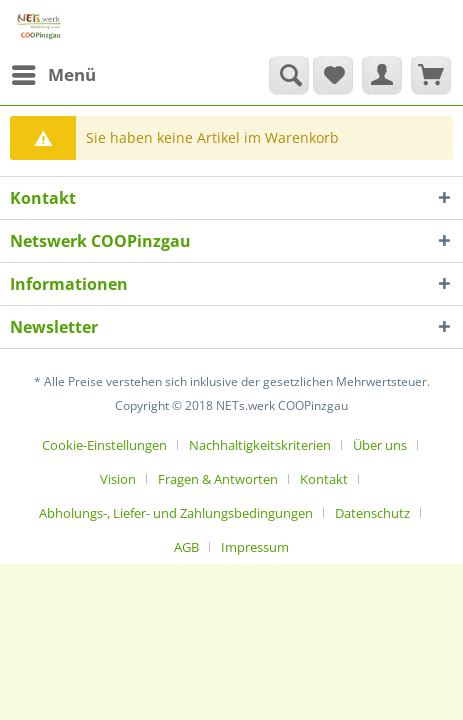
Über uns (380, 445)
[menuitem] (53, 75)
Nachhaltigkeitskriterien (260, 445)
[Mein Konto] (382, 75)
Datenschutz (372, 513)
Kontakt (324, 479)
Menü (54, 72)
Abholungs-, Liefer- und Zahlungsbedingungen (176, 513)
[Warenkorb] (431, 75)
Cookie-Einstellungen (104, 445)
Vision (118, 479)
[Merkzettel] (333, 75)
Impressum (255, 547)
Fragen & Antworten (218, 479)
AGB (186, 547)
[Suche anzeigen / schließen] (289, 75)
